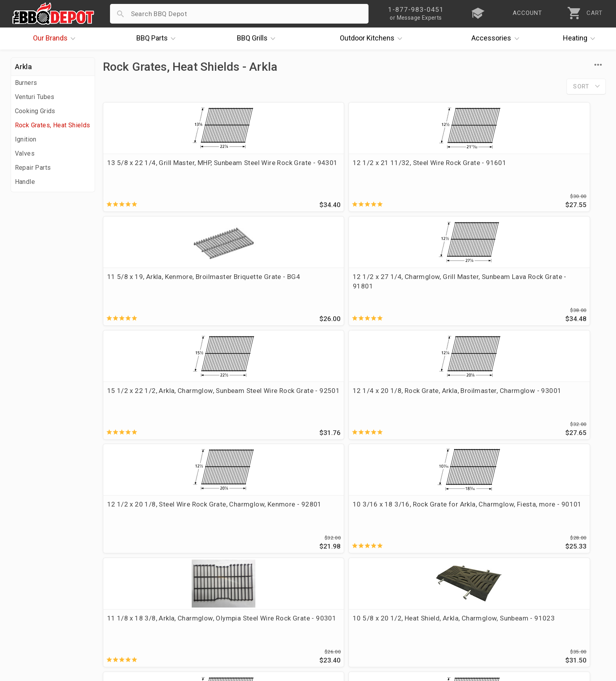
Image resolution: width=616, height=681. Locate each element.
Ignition (26, 139)
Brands (56, 39)
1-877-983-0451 (436, 559)
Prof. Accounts (36, 602)
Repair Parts (33, 168)
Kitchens (373, 39)
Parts (158, 39)
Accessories (497, 39)
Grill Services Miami (240, 580)
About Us (27, 534)
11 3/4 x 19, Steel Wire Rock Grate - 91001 (545, 402)
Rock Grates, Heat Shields (53, 125)
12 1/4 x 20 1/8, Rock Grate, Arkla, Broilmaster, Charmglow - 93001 (288, 285)
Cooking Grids (35, 111)
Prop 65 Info (229, 591)
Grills (258, 39)
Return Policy (230, 557)
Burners (26, 83)
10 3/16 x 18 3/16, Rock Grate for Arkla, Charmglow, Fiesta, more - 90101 (543, 290)
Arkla (24, 67)
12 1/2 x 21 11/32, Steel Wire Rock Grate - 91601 (289, 167)
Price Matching (36, 545)
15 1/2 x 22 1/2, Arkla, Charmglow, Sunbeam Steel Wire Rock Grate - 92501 (161, 290)
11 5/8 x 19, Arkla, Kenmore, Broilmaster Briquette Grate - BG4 (415, 167)
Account (223, 545)
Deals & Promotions (44, 568)
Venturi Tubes (35, 97)
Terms (219, 614)
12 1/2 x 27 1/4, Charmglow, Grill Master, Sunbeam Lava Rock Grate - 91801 (545, 172)
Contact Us (30, 614)
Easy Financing (36, 580)
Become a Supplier (42, 591)
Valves (25, 153)
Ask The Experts (572, 477)
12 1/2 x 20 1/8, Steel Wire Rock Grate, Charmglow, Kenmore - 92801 (413, 290)
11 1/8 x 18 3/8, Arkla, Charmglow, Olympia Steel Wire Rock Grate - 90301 (161, 407)
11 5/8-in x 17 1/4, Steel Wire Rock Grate (417, 402)
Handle (25, 182)
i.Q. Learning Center (43, 557)
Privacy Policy (231, 602)
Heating (581, 39)
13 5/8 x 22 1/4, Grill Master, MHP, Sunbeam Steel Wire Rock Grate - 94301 (160, 172)
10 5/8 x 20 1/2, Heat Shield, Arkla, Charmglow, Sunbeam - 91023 (288, 402)
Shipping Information (242, 568)
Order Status (229, 534)
